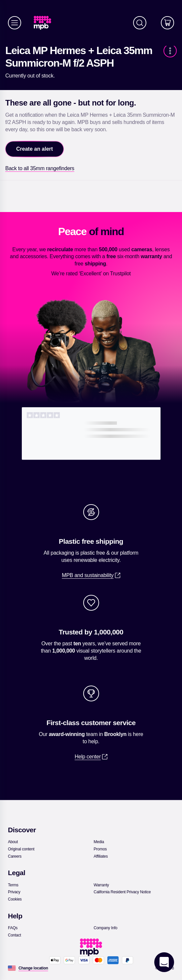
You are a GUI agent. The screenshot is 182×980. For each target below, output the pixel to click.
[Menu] (15, 23)
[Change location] (33, 968)
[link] (45, 23)
